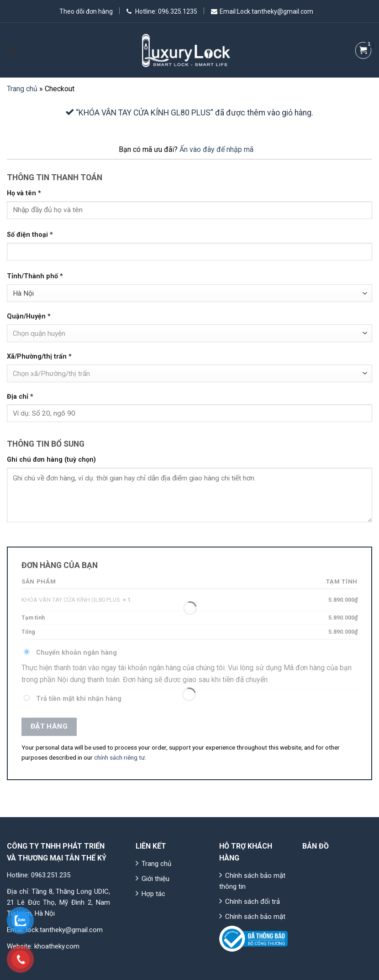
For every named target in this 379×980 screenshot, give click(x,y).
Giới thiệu (155, 879)
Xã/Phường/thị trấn (39, 357)
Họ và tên (24, 193)
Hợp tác (153, 894)
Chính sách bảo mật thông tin (252, 881)
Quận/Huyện (29, 316)
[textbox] (187, 334)
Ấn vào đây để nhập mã (216, 149)
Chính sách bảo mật (255, 917)
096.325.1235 (177, 11)
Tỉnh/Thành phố (35, 276)
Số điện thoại (30, 235)
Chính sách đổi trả (253, 902)
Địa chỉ (20, 397)
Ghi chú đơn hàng (51, 460)
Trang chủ (22, 89)
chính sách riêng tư (119, 757)
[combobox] (189, 293)
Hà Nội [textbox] (23, 293)
